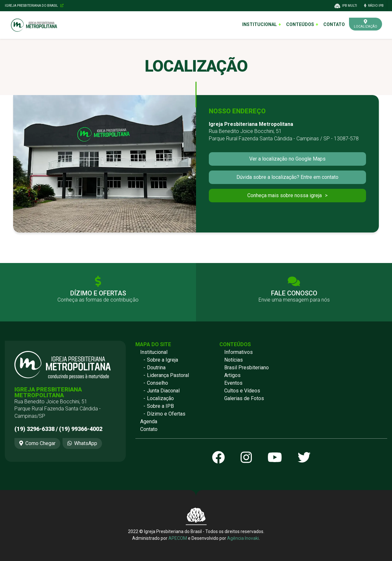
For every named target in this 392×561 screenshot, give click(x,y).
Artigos (232, 375)
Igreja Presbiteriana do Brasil (34, 6)
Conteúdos (300, 24)
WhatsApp (82, 443)
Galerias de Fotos (244, 398)
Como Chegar (37, 443)
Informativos (239, 352)
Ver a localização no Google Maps (287, 159)
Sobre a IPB (160, 406)
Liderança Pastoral (168, 375)
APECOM (178, 538)
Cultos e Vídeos (242, 391)
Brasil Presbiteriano (247, 368)
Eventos (233, 383)
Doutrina (156, 368)
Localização (160, 398)
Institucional (260, 24)
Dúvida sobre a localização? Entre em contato (287, 177)
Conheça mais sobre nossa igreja (285, 195)
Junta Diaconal (163, 391)
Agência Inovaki (243, 538)
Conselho (158, 383)
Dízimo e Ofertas (166, 414)
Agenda (149, 421)
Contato (334, 24)
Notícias (234, 360)
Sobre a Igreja (162, 360)
